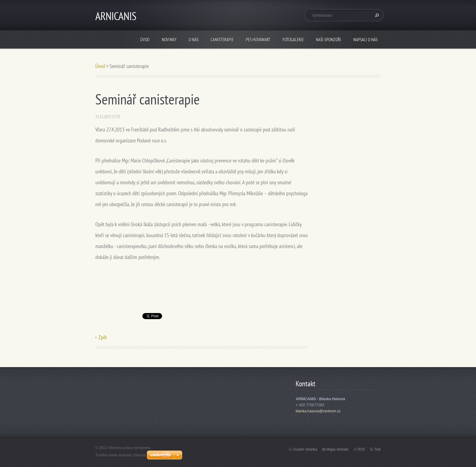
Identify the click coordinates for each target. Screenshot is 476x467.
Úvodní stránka (305, 449)
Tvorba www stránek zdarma (120, 455)
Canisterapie (222, 40)
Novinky (169, 40)
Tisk (377, 449)
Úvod (145, 40)
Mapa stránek (337, 449)
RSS (361, 449)
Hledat (376, 15)
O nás (194, 40)
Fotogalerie (293, 40)
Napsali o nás (365, 40)
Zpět (103, 337)
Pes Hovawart (258, 40)
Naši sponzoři (329, 40)
